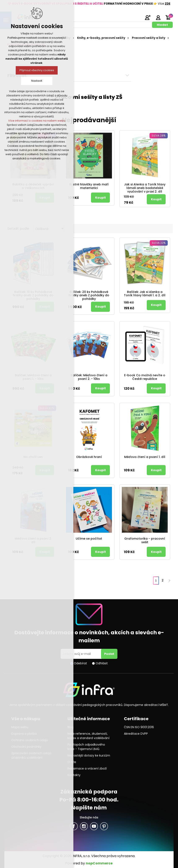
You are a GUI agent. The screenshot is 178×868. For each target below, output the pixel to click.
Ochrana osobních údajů (30, 740)
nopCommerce (99, 863)
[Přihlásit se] (82, 654)
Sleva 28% (159, 136)
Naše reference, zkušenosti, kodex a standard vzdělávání (88, 736)
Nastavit (37, 81)
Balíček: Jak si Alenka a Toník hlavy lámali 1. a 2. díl (145, 294)
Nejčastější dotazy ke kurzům (89, 755)
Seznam (168, 228)
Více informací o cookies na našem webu (37, 121)
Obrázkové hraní (89, 457)
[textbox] (83, 25)
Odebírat (80, 663)
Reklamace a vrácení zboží (87, 768)
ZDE (168, 4)
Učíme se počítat (89, 539)
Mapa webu (20, 727)
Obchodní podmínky (26, 747)
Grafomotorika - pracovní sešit (145, 540)
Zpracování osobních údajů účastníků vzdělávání (31, 755)
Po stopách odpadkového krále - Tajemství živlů (86, 747)
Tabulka (161, 228)
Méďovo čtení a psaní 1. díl (145, 457)
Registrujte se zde (148, 17)
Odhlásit (102, 663)
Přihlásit (158, 17)
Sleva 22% (159, 243)
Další (169, 581)
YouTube (94, 826)
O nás (72, 762)
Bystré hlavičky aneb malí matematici (89, 186)
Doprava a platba (24, 734)
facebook (74, 826)
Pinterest (104, 826)
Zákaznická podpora (89, 792)
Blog (71, 727)
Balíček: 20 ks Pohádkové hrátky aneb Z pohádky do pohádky (89, 295)
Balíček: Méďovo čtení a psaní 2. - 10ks (89, 377)
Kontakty (74, 775)
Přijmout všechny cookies (37, 70)
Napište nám (89, 808)
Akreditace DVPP (136, 734)
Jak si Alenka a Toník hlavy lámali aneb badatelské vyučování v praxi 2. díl (145, 188)
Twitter (84, 826)
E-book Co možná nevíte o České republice (145, 377)
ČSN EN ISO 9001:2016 (139, 727)
